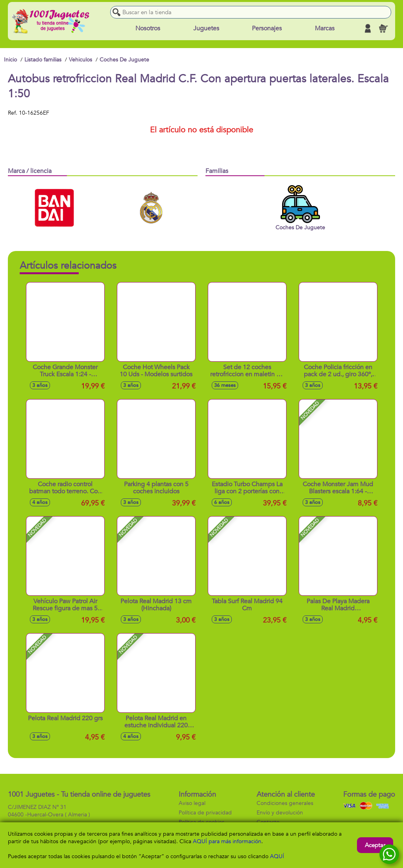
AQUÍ (277, 856)
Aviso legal (192, 803)
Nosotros (148, 28)
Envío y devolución (280, 813)
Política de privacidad (205, 813)
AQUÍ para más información (227, 841)
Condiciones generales (285, 803)
